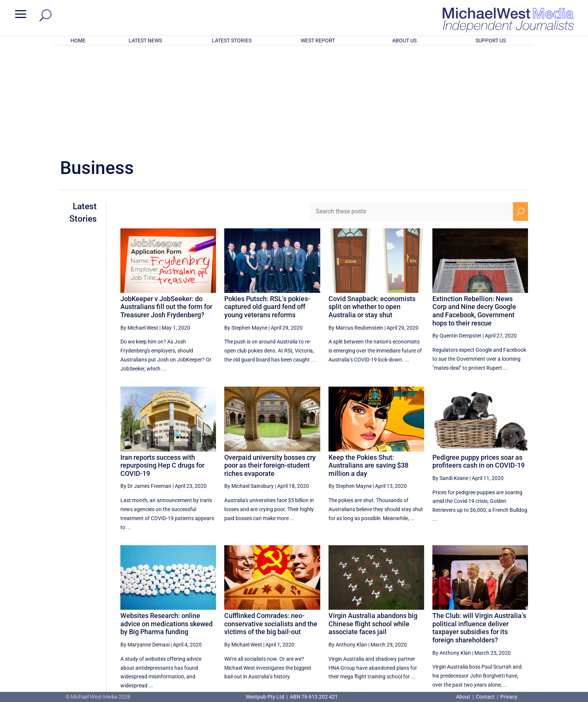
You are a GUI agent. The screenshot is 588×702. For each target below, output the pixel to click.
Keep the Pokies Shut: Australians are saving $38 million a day (368, 367)
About (464, 697)
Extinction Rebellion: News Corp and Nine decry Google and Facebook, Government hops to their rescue (474, 213)
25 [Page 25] (446, 621)
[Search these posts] (411, 113)
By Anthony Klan (348, 546)
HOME (78, 40)
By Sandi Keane (450, 380)
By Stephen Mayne (246, 229)
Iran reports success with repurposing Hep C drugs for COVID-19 (162, 367)
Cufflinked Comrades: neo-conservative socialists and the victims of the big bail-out (271, 525)
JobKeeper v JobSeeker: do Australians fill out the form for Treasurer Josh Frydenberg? (166, 208)
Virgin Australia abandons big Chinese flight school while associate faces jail (373, 525)
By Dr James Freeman (146, 388)
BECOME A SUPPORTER (548, 649)
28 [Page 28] (503, 621)
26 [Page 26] (465, 621)
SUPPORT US (491, 40)
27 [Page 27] (484, 621)
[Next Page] (521, 620)
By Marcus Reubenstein (356, 229)
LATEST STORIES (232, 40)
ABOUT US (404, 40)
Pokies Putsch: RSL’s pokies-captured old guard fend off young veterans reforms (267, 208)
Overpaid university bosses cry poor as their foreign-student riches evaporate (270, 367)
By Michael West (139, 229)
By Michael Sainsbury (249, 388)
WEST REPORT (318, 40)
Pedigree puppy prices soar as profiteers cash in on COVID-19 (478, 363)
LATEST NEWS (145, 40)
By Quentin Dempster (457, 237)
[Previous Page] (410, 620)
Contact (485, 697)
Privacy (509, 697)
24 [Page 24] (427, 621)
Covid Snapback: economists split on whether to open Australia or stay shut (372, 208)
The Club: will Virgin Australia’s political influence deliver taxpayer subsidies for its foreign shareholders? (479, 529)
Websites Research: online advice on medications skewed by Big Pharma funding (166, 525)
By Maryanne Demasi (145, 546)
